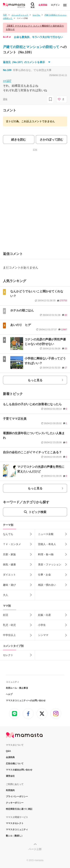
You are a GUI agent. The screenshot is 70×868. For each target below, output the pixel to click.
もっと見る (35, 380)
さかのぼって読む (51, 140)
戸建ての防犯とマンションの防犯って (32, 47)
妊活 (6, 615)
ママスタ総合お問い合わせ (19, 770)
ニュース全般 (46, 534)
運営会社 (10, 776)
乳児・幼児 (9, 625)
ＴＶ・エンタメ (12, 544)
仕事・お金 (44, 575)
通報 (5, 99)
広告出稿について (15, 764)
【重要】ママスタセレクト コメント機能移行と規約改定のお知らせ (35, 28)
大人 (6, 595)
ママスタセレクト (15, 823)
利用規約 (10, 790)
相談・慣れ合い (47, 585)
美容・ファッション (50, 564)
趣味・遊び (9, 585)
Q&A (8, 751)
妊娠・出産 (44, 615)
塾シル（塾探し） (15, 836)
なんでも (8, 534)
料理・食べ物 (46, 554)
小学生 (42, 625)
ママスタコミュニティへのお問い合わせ (26, 700)
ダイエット (9, 575)
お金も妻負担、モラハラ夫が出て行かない (38, 37)
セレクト (8, 655)
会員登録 (43, 5)
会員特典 (10, 757)
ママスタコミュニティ (17, 830)
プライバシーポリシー (17, 797)
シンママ (43, 635)
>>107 (7, 81)
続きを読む (19, 140)
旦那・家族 (9, 554)
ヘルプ (9, 694)
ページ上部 (35, 849)
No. (7, 70)
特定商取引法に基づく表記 (19, 809)
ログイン (55, 5)
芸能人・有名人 (47, 544)
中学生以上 (9, 635)
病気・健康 (9, 564)
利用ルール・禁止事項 (17, 688)
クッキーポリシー (15, 803)
